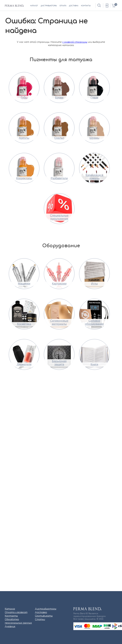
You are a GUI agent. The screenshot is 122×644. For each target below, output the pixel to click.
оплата (63, 6)
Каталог (10, 609)
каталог (34, 6)
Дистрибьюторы (46, 609)
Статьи (40, 619)
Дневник (10, 627)
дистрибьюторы (49, 6)
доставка (74, 6)
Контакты (11, 616)
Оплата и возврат (16, 612)
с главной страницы (75, 42)
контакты (86, 6)
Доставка (41, 612)
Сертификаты (44, 616)
